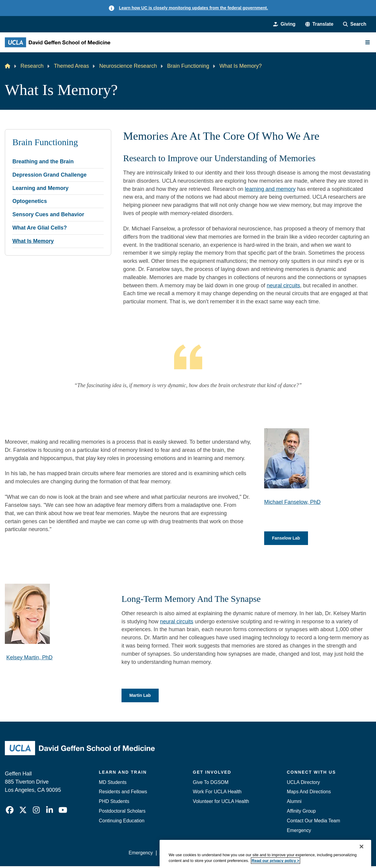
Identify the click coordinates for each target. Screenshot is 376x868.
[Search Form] (355, 24)
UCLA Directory (303, 784)
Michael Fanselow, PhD (292, 502)
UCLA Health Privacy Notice (272, 854)
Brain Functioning (188, 66)
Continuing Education (122, 822)
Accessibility (172, 854)
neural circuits (284, 286)
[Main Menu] (368, 42)
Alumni (294, 803)
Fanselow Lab (288, 538)
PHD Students (114, 803)
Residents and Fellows (123, 793)
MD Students (113, 784)
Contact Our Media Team (313, 822)
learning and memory (270, 189)
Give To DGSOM (211, 784)
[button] (319, 24)
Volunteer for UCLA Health (221, 803)
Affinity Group (301, 813)
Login (314, 854)
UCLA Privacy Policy (214, 854)
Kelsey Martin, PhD (29, 658)
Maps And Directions (309, 793)
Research (32, 66)
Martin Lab (141, 697)
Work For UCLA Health (217, 793)
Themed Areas (71, 66)
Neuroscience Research (128, 66)
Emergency (299, 832)
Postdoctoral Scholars (122, 813)
